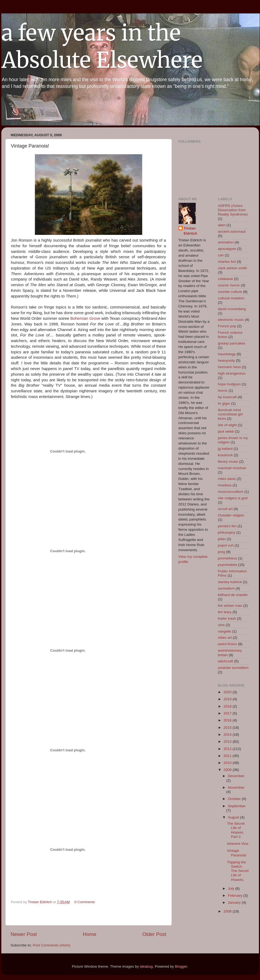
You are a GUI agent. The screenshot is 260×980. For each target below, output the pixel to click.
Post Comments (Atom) (52, 945)
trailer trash (227, 618)
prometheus (227, 558)
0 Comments (85, 902)
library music (228, 462)
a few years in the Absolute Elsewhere (102, 46)
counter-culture (230, 292)
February (236, 895)
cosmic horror (229, 285)
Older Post (154, 934)
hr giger (224, 403)
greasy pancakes (232, 343)
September (237, 806)
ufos (221, 625)
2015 (228, 728)
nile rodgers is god (233, 498)
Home (90, 934)
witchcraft (226, 661)
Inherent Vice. (238, 844)
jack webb (226, 431)
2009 (228, 770)
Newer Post (24, 934)
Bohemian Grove (85, 318)
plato (222, 539)
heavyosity (226, 360)
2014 (228, 735)
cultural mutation (231, 298)
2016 (228, 720)
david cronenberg (232, 309)
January (235, 902)
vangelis (225, 631)
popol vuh (226, 545)
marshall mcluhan (232, 468)
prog (221, 552)
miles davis (227, 479)
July (232, 889)
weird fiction (227, 644)
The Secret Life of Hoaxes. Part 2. (236, 830)
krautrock (225, 455)
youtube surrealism (233, 668)
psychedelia (227, 565)
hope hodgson (229, 384)
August (234, 817)
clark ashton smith (232, 268)
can (221, 255)
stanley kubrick (230, 582)
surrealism (226, 588)
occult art (225, 509)
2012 (228, 749)
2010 (228, 763)
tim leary (225, 612)
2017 (228, 713)
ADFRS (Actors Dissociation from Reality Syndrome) (233, 210)
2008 (228, 911)
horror (223, 391)
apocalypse (227, 249)
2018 (228, 706)
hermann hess (229, 367)
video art (225, 638)
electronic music (231, 320)
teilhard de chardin (233, 595)
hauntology (227, 354)
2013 (228, 742)
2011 (228, 756)
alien (222, 225)
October (235, 799)
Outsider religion (231, 515)
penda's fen (227, 526)
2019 (228, 699)
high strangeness (232, 373)
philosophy (227, 532)
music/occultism (231, 492)
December (236, 776)
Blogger (181, 966)
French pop (227, 326)
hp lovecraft (227, 397)
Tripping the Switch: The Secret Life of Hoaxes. (238, 871)
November (236, 787)
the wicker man (230, 606)
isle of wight (227, 425)
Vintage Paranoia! (237, 853)
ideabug (146, 966)
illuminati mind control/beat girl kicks (230, 414)
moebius (225, 485)
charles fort (227, 262)
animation (226, 242)
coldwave (225, 279)
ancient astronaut (232, 231)
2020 (228, 692)
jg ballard (225, 449)
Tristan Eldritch (191, 231)
